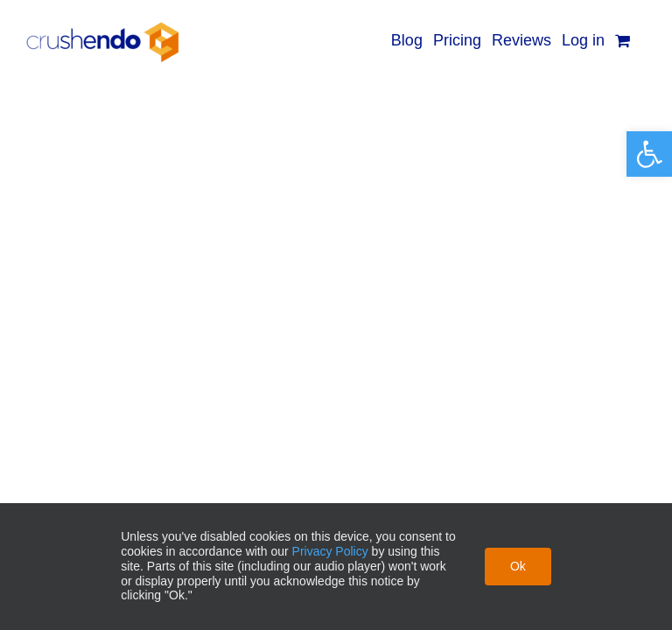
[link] (649, 154)
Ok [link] (518, 566)
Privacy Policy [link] (330, 551)
